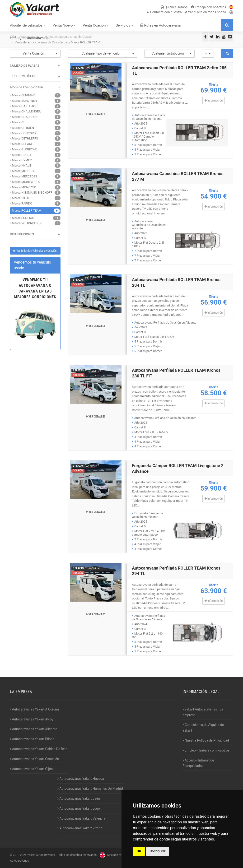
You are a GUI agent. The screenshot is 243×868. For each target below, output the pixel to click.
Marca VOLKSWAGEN (27, 223)
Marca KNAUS (22, 165)
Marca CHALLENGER (26, 111)
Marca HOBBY (22, 155)
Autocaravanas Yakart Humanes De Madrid (90, 789)
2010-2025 (20, 855)
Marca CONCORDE (25, 133)
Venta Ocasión (96, 25)
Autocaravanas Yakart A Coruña (34, 709)
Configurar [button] (158, 851)
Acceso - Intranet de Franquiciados (198, 763)
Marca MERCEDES (24, 176)
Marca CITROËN (23, 128)
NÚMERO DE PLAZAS (35, 66)
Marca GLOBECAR (24, 149)
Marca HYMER (22, 160)
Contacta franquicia (186, 12)
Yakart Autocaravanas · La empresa (203, 712)
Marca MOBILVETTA (26, 182)
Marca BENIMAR (23, 95)
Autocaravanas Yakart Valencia (81, 818)
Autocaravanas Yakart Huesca (81, 779)
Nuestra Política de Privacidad (206, 740)
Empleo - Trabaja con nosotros (206, 750)
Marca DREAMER (24, 144)
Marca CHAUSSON (25, 117)
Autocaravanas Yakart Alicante (34, 729)
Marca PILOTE (22, 198)
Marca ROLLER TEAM (27, 211)
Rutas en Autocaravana (161, 25)
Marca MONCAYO (24, 187)
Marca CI (18, 122)
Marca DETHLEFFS (25, 138)
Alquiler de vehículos (28, 25)
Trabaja (208, 7)
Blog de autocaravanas (30, 38)
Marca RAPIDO (22, 203)
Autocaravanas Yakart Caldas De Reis (39, 749)
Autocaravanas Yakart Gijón (31, 769)
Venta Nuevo (64, 25)
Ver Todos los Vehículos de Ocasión (34, 251)
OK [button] (139, 851)
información (214, 101)
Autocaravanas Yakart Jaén (79, 798)
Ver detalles (96, 114)
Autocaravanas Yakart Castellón (35, 759)
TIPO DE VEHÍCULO (35, 76)
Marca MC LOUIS (23, 171)
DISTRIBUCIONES (35, 235)
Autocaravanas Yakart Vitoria (80, 828)
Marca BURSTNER (24, 101)
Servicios (125, 25)
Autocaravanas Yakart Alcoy (32, 719)
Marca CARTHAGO (25, 106)
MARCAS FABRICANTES (35, 87)
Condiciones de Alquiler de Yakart (203, 728)
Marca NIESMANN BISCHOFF (32, 193)
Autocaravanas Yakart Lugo (79, 808)
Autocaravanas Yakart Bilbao (32, 739)
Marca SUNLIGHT (24, 218)
